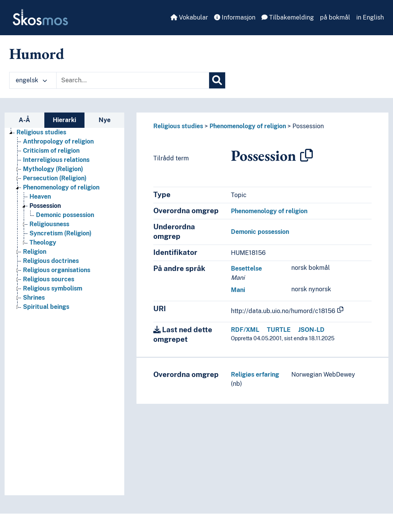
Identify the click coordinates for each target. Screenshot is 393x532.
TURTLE (279, 330)
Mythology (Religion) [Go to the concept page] (53, 169)
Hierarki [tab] (64, 120)
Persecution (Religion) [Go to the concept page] (55, 178)
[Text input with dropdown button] (133, 80)
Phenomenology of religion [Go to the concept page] (61, 187)
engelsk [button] (31, 80)
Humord (37, 54)
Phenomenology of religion (248, 126)
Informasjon (235, 17)
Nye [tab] (105, 120)
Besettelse (246, 268)
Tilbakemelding (288, 17)
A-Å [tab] (24, 120)
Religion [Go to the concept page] (35, 252)
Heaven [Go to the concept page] (40, 197)
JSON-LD (311, 330)
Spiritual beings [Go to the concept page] (46, 307)
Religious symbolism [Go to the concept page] (53, 288)
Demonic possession (260, 232)
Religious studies (178, 126)
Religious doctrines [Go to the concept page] (51, 261)
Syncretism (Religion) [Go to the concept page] (60, 233)
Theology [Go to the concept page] (43, 242)
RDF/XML (245, 330)
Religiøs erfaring (255, 375)
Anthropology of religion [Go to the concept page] (58, 141)
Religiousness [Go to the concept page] (49, 224)
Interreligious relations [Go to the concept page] (56, 160)
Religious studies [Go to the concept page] (41, 132)
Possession (308, 126)
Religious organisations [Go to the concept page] (57, 270)
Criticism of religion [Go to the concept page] (51, 151)
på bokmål (335, 17)
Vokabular (189, 17)
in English (370, 17)
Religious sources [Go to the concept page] (49, 279)
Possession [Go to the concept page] (45, 206)
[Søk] (217, 80)
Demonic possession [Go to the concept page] (65, 215)
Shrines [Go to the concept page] (34, 298)
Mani (238, 290)
